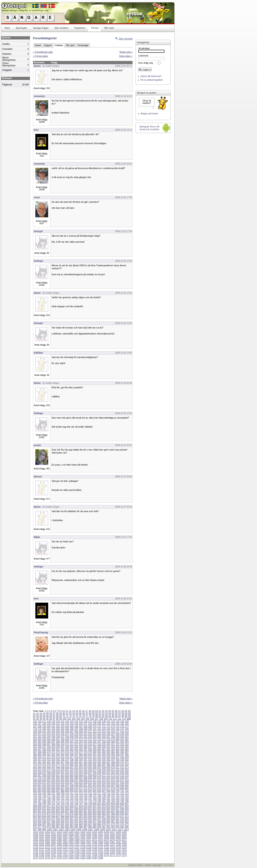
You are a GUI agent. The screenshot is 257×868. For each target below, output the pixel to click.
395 (67, 755)
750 (58, 798)
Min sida (109, 28)
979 (49, 827)
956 (39, 824)
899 (67, 817)
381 (99, 752)
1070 (83, 840)
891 (127, 814)
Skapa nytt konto (149, 113)
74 (77, 716)
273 (85, 739)
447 (113, 760)
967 (90, 824)
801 (99, 804)
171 (99, 726)
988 (90, 827)
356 (81, 750)
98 (57, 719)
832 (49, 809)
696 (99, 791)
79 (93, 716)
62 (37, 716)
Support (48, 45)
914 (39, 819)
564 (72, 775)
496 (49, 768)
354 (72, 750)
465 (99, 762)
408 (127, 755)
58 (123, 714)
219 (127, 732)
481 (76, 765)
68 (57, 716)
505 (90, 768)
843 (99, 809)
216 (113, 732)
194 (108, 729)
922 (76, 819)
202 (49, 732)
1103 (89, 845)
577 (35, 778)
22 (103, 711)
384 (113, 752)
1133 (77, 850)
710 (67, 793)
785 (122, 801)
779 (94, 801)
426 (113, 757)
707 (53, 793)
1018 (59, 832)
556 (35, 775)
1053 (77, 837)
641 (39, 786)
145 (76, 724)
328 (49, 747)
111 (115, 719)
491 (122, 765)
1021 (77, 832)
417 (72, 757)
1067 (65, 840)
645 (58, 786)
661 (35, 788)
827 (122, 806)
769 (49, 801)
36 (51, 714)
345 (127, 747)
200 (39, 732)
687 (58, 791)
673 (90, 788)
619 (35, 783)
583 (63, 778)
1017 (53, 832)
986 (81, 827)
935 (39, 822)
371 (53, 752)
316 (90, 744)
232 (90, 734)
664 (49, 788)
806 (122, 804)
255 (99, 737)
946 (90, 822)
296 (94, 742)
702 (127, 791)
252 (85, 737)
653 (94, 786)
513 (127, 768)
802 (104, 804)
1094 (36, 845)
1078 (36, 842)
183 (58, 729)
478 (63, 765)
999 (44, 829)
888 (113, 814)
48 (90, 714)
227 (67, 734)
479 (67, 765)
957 (44, 824)
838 (76, 809)
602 (53, 780)
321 (113, 744)
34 (44, 714)
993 (113, 827)
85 (113, 716)
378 (85, 752)
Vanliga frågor (41, 28)
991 (104, 827)
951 (113, 822)
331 (63, 747)
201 (44, 732)
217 (118, 732)
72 (70, 716)
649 (76, 786)
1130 (59, 850)
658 (118, 786)
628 (76, 783)
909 (113, 817)
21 (100, 711)
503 (81, 768)
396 (72, 755)
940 (63, 822)
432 (44, 760)
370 (49, 752)
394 (63, 755)
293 (81, 742)
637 (118, 783)
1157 (124, 853)
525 (85, 770)
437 (67, 760)
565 (76, 775)
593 (108, 778)
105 (87, 719)
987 (85, 827)
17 (87, 711)
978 (44, 827)
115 (35, 721)
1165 (77, 855)
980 (53, 827)
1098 (59, 845)
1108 (118, 845)
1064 (47, 840)
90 (129, 716)
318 (99, 744)
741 (113, 796)
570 (99, 775)
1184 (94, 858)
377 (81, 752)
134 (122, 721)
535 (35, 773)
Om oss (157, 865)
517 (49, 770)
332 (67, 747)
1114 (59, 847)
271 (76, 739)
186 (72, 729)
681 (127, 788)
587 (81, 778)
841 (90, 809)
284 (39, 742)
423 (99, 757)
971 (108, 824)
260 (122, 737)
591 (99, 778)
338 (94, 747)
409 (35, 757)
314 (81, 744)
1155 (112, 853)
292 (76, 742)
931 (118, 819)
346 (35, 750)
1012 (120, 829)
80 (97, 716)
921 (72, 819)
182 (53, 729)
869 (122, 811)
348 (44, 750)
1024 (94, 832)
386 (122, 752)
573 (113, 775)
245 (53, 737)
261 (127, 737)
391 (49, 755)
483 (85, 765)
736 (90, 796)
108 (101, 719)
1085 (77, 842)
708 (58, 793)
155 (122, 724)
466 (104, 762)
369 (44, 752)
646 (63, 786)
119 (53, 721)
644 (53, 786)
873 (44, 814)
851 (39, 811)
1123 (112, 847)
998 (39, 829)
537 (44, 773)
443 (94, 760)
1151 (89, 853)
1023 (89, 832)
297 (99, 742)
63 (41, 716)
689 (67, 791)
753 (72, 798)
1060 (118, 837)
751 (63, 798)
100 (64, 719)
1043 (112, 835)
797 (81, 804)
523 (76, 770)
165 (72, 726)
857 (67, 811)
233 (94, 734)
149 (94, 724)
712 (76, 793)
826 (118, 806)
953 (122, 822)
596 (122, 778)
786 (127, 801)
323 (122, 744)
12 (70, 711)
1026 (106, 832)
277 (104, 739)
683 (39, 791)
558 (44, 775)
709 (63, 793)
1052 (71, 837)
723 (127, 793)
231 (85, 734)
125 (81, 721)
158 (39, 726)
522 (72, 770)
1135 (89, 850)
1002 (61, 829)
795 (72, 804)
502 (76, 768)
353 (67, 750)
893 (39, 817)
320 (108, 744)
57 (120, 714)
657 (113, 786)
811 (49, 806)
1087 (89, 842)
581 (53, 778)
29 (126, 711)
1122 (106, 847)
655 (104, 786)
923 (81, 819)
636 (113, 783)
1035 (65, 835)
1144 (47, 853)
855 (58, 811)
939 (58, 822)
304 (35, 744)
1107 (112, 845)
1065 (53, 840)
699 (113, 791)
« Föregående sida (43, 52)
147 (85, 724)
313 (76, 744)
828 (127, 806)
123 (72, 721)
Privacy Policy (135, 865)
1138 (106, 850)
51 (100, 714)
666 (58, 788)
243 (44, 737)
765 (127, 798)
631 (90, 783)
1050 (59, 837)
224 (53, 734)
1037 (77, 835)
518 (53, 770)
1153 (100, 853)
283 (35, 742)
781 (104, 801)
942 (72, 822)
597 (127, 778)
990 (99, 827)
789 (44, 804)
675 (99, 788)
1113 (53, 847)
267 (58, 739)
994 (118, 827)
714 (85, 793)
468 (113, 762)
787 (35, 804)
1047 (42, 837)
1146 (59, 853)
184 (63, 729)
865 (104, 811)
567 (85, 775)
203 (53, 732)
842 (94, 809)
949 (104, 822)
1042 (106, 835)
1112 (47, 847)
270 (72, 739)
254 (94, 737)
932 (122, 819)
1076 (118, 840)
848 (122, 809)
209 (81, 732)
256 (104, 737)
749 (53, 798)
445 (104, 760)
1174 (36, 858)
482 (81, 765)
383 (108, 752)
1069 (77, 840)
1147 (65, 853)
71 (67, 716)
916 (49, 819)
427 (118, 757)
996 (127, 827)
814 (63, 806)
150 (99, 724)
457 (63, 762)
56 (116, 714)
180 (44, 729)
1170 (106, 855)
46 (84, 714)
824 (108, 806)
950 (108, 822)
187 (76, 729)
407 (122, 755)
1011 (114, 829)
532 (118, 770)
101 (69, 719)
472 (35, 765)
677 (108, 788)
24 (109, 711)
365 (122, 750)
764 (122, 798)
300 (113, 742)
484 (90, 765)
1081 (53, 842)
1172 (118, 855)
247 (63, 737)
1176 (47, 858)
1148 (71, 853)
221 (39, 734)
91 (34, 719)
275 (94, 739)
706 (49, 793)
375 (72, 752)
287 (53, 742)
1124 (118, 847)
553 (118, 773)
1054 (83, 837)
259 (118, 737)
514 (35, 770)
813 (58, 806)
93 (41, 719)
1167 (89, 855)
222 (44, 734)
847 (118, 809)
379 (90, 752)
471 (127, 762)
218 (122, 732)
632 (94, 783)
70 (64, 716)
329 (53, 747)
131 (108, 721)
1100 (71, 845)
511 (118, 768)
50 (97, 714)
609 (85, 780)
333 (72, 747)
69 (61, 716)
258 (113, 737)
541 (63, 773)
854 (53, 811)
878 (67, 814)
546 (85, 773)
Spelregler (21, 28)
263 (39, 739)
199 (35, 732)
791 (53, 804)
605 (67, 780)
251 (81, 737)
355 (76, 750)
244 (49, 737)
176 (122, 726)
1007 (91, 829)
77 (87, 716)
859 (76, 811)
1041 (100, 835)
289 (63, 742)
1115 (65, 847)
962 (67, 824)
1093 (124, 842)
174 (113, 726)
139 (49, 724)
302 (122, 742)
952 (118, 822)
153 (113, 724)
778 (90, 801)
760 (104, 798)
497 (53, 768)
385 (118, 752)
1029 (124, 832)
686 (53, 791)
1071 (89, 840)
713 (81, 793)
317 (94, 744)
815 (67, 806)
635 (108, 783)
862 (90, 811)
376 (76, 752)
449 (122, 760)
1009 (102, 829)
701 (122, 791)
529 (104, 770)
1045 (124, 835)
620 (39, 783)
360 (99, 750)
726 (44, 796)
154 (118, 724)
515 (39, 770)
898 (63, 817)
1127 (42, 850)
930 (113, 819)
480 (72, 765)
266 (53, 739)
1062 (36, 840)
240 (127, 734)
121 (63, 721)
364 (118, 750)
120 (58, 721)
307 (49, 744)
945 (85, 822)
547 (90, 773)
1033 (53, 835)
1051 (65, 837)
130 (104, 721)
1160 (47, 855)
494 (39, 768)
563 (67, 775)
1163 (65, 855)
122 (67, 721)
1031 (42, 835)
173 (108, 726)
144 (72, 724)
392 (53, 755)
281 (122, 739)
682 (35, 791)
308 (53, 744)
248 (67, 737)
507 (99, 768)
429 (127, 757)
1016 (47, 832)
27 (119, 711)
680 (122, 788)
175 (118, 726)
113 (124, 719)
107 (97, 719)
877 (63, 814)
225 (58, 734)
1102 (83, 845)
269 (67, 739)
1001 (55, 829)
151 (104, 724)
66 (51, 716)
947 (94, 822)
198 (127, 729)
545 (81, 773)
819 (85, 806)
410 (39, 757)
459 (72, 762)
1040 (94, 835)
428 (122, 757)
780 (99, 801)
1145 (53, 853)
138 (44, 724)
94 (44, 719)
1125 (124, 847)
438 (72, 760)
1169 (100, 855)
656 (108, 786)
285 (44, 742)
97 (54, 719)
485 (94, 765)
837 (72, 809)
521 (67, 770)
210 (85, 732)
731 (67, 796)
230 (81, 734)
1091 (112, 842)
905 (94, 817)
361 (104, 750)
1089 (100, 842)
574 (118, 775)
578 (39, 778)
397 (76, 755)
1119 (89, 847)
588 (85, 778)
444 (99, 760)
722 (122, 793)
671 (81, 788)
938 (53, 822)
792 (58, 804)
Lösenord (143, 56)
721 (118, 793)
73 (74, 716)
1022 (83, 832)
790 (49, 804)
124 (76, 721)
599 (39, 780)
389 (39, 755)
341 (108, 747)
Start (7, 28)
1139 (112, 850)
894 (44, 817)
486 (99, 765)
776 (81, 801)
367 (35, 752)
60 (129, 714)
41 (67, 714)
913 (35, 819)
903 (85, 817)
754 (76, 798)
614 (108, 780)
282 (127, 739)
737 (94, 796)
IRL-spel (70, 45)
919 (63, 819)
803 (108, 804)
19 (93, 711)
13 (73, 711)
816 (72, 806)
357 (85, 750)
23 (106, 711)
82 (103, 716)
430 (35, 760)
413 (53, 757)
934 (35, 822)
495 (44, 768)
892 (35, 817)
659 (122, 786)
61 (34, 716)
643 (49, 786)
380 (94, 752)
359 (94, 750)
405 (113, 755)
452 (39, 762)
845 (108, 809)
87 (120, 716)
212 (94, 732)
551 (108, 773)
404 (108, 755)
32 (37, 714)
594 (113, 778)
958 (49, 824)
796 (76, 804)
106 (92, 719)
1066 (59, 840)
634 (104, 783)
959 (53, 824)
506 (94, 768)
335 (81, 747)
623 (53, 783)
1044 (118, 835)
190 (90, 729)
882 (85, 814)
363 (113, 750)
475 (49, 765)
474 (44, 765)
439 (76, 760)
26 (116, 711)
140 (53, 724)
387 (127, 752)
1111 (42, 847)
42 (70, 714)
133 (118, 721)
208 (76, 732)
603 (58, 780)
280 (118, 739)
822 (99, 806)
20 (96, 711)
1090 (106, 842)
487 (104, 765)
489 (113, 765)
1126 (36, 850)
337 (90, 747)
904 (90, 817)
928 (104, 819)
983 (67, 827)
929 (108, 819)
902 (81, 817)
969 (99, 824)
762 (113, 798)
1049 (53, 837)
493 (35, 768)
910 (118, 817)
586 (76, 778)
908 (108, 817)
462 (85, 762)
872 (39, 814)
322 (118, 744)
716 (94, 793)
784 (118, 801)
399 (85, 755)
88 (123, 716)
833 (53, 809)
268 (63, 739)
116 (39, 721)
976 (35, 827)
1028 (118, 832)
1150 (83, 853)
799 (90, 804)
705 (44, 793)
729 (58, 796)
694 (90, 791)
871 (35, 814)
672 (85, 788)
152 (108, 724)
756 (85, 798)
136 (35, 724)
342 (113, 747)
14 (77, 711)
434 (53, 760)
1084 (71, 842)
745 (35, 798)
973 (118, 824)
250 (76, 737)
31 (34, 714)
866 (108, 811)
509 (108, 768)
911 (122, 817)
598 (35, 780)
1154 (106, 853)
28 (123, 711)
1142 (36, 853)
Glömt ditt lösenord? (151, 76)
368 (39, 752)
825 (113, 806)
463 (90, 762)
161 (53, 726)
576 (127, 775)
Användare (144, 48)
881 (81, 814)
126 (85, 721)
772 (63, 801)
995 (122, 827)
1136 (94, 850)
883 (90, 814)
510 (113, 768)
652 (90, 786)
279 (113, 739)
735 (85, 796)
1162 (59, 855)
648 (72, 786)
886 (104, 814)
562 (63, 775)
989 (94, 827)
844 (104, 809)
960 (58, 824)
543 (72, 773)
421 (90, 757)
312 (72, 744)
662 (39, 788)
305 (39, 744)
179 (39, 729)
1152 (94, 853)
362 (108, 750)
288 (58, 742)
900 (72, 817)
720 (113, 793)
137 (39, 724)
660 (127, 786)
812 (53, 806)
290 (67, 742)
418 (76, 757)
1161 (53, 855)
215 (108, 732)
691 (76, 791)
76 (84, 716)
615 (113, 780)
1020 (71, 832)
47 (87, 714)
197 (122, 729)
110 (110, 719)
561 (58, 775)
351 (58, 750)
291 (72, 742)
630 (85, 783)
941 (67, 822)
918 (58, 819)
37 (54, 714)
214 (104, 732)
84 (110, 716)
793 (63, 804)
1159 (42, 855)
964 (76, 824)
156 (127, 724)
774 (72, 801)
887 (108, 814)
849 (127, 809)
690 (72, 791)
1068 (71, 840)
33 (41, 714)
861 (85, 811)
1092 (118, 842)
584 (67, 778)
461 (81, 762)
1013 (126, 829)
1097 (53, 845)
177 (127, 726)
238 (118, 734)
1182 (83, 858)
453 (44, 762)
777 (85, 801)
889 (118, 814)
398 (81, 755)
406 (118, 755)
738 (99, 796)
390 (44, 755)
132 (113, 721)
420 (85, 757)
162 (58, 726)
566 (81, 775)
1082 (59, 842)
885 (99, 814)
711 (72, 793)
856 (63, 811)
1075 (112, 840)
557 (39, 775)
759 (99, 798)
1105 (100, 845)
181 (49, 729)
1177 (53, 858)
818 (81, 806)
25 (113, 711)
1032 (47, 835)
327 (44, 747)
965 (81, 824)
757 (90, 798)
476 (53, 765)
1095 (42, 845)
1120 (94, 847)
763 (118, 798)
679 (118, 788)
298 (104, 742)
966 (85, 824)
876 (58, 814)
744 (127, 796)
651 (85, 786)
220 (35, 734)
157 (35, 726)
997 (35, 829)
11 (67, 711)
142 (63, 724)
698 (108, 791)
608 (81, 780)
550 (104, 773)
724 (35, 796)
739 (104, 796)
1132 (71, 850)
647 (67, 786)
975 (127, 824)
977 (39, 827)
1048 (47, 837)
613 (104, 780)
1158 (36, 855)
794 (67, 804)
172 (104, 726)
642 (44, 786)
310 (63, 744)
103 (78, 719)
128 (94, 721)
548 (94, 773)
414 (58, 757)
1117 (77, 847)
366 (127, 750)
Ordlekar (59, 45)
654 (99, 786)
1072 (94, 840)
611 (94, 780)
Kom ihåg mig (146, 63)
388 (35, 755)
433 (49, 760)
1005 (79, 829)
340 (104, 747)
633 (99, 783)
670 (76, 788)
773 (67, 801)
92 (37, 719)
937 (49, 822)
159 (44, 726)
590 (94, 778)
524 (81, 770)
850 (35, 811)
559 (49, 775)
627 (72, 783)
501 (72, 768)
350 (53, 750)
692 (81, 791)
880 (76, 814)
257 (108, 737)
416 (67, 757)
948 (99, 822)
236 (108, 734)
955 (35, 824)
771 (58, 801)
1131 (65, 850)
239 (122, 734)
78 (90, 716)
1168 (94, 855)
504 (85, 768)
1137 (100, 850)
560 (53, 775)
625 (63, 783)
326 (39, 747)
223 (49, 734)
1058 (106, 837)
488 (108, 765)
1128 (47, 850)
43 (74, 714)
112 (120, 719)
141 (58, 724)
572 (108, 775)
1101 (77, 845)
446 (108, 760)
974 (122, 824)
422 (94, 757)
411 (44, 757)
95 (47, 719)
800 (94, 804)
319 (104, 744)
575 (122, 775)
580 (49, 778)
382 (104, 752)
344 (122, 747)
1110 (36, 847)
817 (76, 806)
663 (44, 788)
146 (81, 724)
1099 (65, 845)
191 (94, 729)
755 (81, 798)
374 (67, 752)
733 (76, 796)
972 (113, 824)
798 (85, 804)
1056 (94, 837)
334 (76, 747)
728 (53, 796)
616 (118, 780)
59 (126, 714)
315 (85, 744)
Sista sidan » (126, 56)
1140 (118, 850)
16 (83, 711)
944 (81, 822)
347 (39, 750)
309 (58, 744)
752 (67, 798)
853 (49, 811)
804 (113, 804)
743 (122, 796)
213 (99, 732)
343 (118, 747)
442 (90, 760)
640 (35, 786)
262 (35, 739)
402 (99, 755)
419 (81, 757)
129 (99, 721)
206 (67, 732)
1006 (85, 829)
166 (76, 726)
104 (83, 719)
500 (67, 768)
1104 (94, 845)
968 (94, 824)
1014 (36, 832)
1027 (112, 832)
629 (81, 783)
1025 (100, 832)
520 (63, 770)
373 (63, 752)
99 (61, 719)
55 (113, 714)
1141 (124, 850)
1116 (71, 847)
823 (104, 806)
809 (39, 806)
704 (39, 793)
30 (129, 711)
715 (90, 793)
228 (72, 734)
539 (53, 773)
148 (90, 724)
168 (85, 726)
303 (127, 742)
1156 (118, 853)
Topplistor (80, 28)
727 (49, 796)
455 (53, 762)
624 (58, 783)
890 (122, 814)
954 (127, 822)
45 (80, 714)
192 (99, 729)
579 (44, 778)
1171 (112, 855)
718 (104, 793)
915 (44, 819)
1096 (47, 845)
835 (63, 809)
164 (67, 726)
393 (58, 755)
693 (85, 791)
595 (118, 778)
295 (90, 742)
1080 (47, 842)
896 (53, 817)
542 (67, 773)
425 (108, 757)
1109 (124, 845)
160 (49, 726)
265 (49, 739)
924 (85, 819)
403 (104, 755)
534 (127, 770)
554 (122, 773)
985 (76, 827)
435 (58, 760)
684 (44, 791)
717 (99, 793)
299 (108, 742)
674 (94, 788)
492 (127, 765)
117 (44, 721)
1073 (100, 840)
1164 (71, 855)
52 (103, 714)
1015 (42, 832)
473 (39, 765)
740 (108, 796)
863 (94, 811)
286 (49, 742)
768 (44, 801)
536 (39, 773)
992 (108, 827)
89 (126, 716)
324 (127, 744)
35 (47, 714)
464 (94, 762)
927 (99, 819)
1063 (42, 840)
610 (90, 780)
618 (127, 780)
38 (57, 714)
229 (76, 734)
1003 (67, 829)
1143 (42, 853)
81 (100, 716)
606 (72, 780)
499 (63, 768)
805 (118, 804)
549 (99, 773)
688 (63, 791)
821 (94, 806)
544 (76, 773)
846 (113, 809)
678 (113, 788)
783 (113, 801)
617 (122, 780)
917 (53, 819)
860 (81, 811)
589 (90, 778)
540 (58, 773)
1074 (106, 840)
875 (53, 814)
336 (85, 747)
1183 (89, 858)
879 (72, 814)
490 (118, 765)
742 (118, 796)
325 (35, 747)
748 (49, 798)
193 (104, 729)
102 (74, 719)
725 (39, 796)
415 (63, 757)
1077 (124, 840)
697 (104, 791)
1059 (112, 837)
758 (94, 798)
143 (67, 724)
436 (63, 760)
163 (63, 726)
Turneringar (83, 45)
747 (44, 798)
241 (35, 737)
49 (93, 714)
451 (35, 762)
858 (72, 811)
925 (90, 819)
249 (72, 737)
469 (118, 762)
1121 (100, 847)
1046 (36, 837)
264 (44, 739)
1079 (42, 842)
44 (77, 714)
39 (61, 714)
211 (90, 732)
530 (108, 770)
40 (64, 714)
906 (99, 817)
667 (63, 788)
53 (106, 714)
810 (44, 806)
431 (39, 760)
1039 (89, 835)
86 (116, 716)
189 (85, 729)
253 (90, 737)
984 (72, 827)
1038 (83, 835)
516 (44, 770)
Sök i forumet (126, 39)
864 (99, 811)
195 (113, 729)
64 (44, 716)
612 (99, 780)
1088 (94, 842)
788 (39, 804)
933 (127, 819)
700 (118, 791)
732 (72, 796)
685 (49, 791)
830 (39, 809)
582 (58, 778)
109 (106, 719)
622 (49, 783)
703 (35, 793)
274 (90, 739)
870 (127, 811)
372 (58, 752)
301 (118, 742)
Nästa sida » (126, 52)
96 (51, 719)
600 (44, 780)
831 (44, 809)
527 (94, 770)
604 (63, 780)
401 (94, 755)
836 (67, 809)
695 (94, 791)
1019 (65, 832)
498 (58, 768)
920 (67, 819)
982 (63, 827)
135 (127, 721)
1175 (42, 858)
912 (127, 817)
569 (94, 775)
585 (72, 778)
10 (64, 711)
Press (148, 865)
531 (113, 770)
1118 (83, 847)
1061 (124, 837)
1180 (71, 858)
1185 (100, 858)
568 (90, 775)
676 (104, 788)
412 (49, 757)
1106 (106, 845)
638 (122, 783)
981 (58, 827)
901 (76, 817)
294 (85, 742)
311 (67, 744)
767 (39, 801)
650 (81, 786)
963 (72, 824)
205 (63, 732)
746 (39, 798)
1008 (97, 829)
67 (54, 716)
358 (90, 750)
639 (127, 783)
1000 (49, 829)
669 (72, 788)
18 (90, 711)
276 (99, 739)
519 (58, 770)
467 (108, 762)
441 (85, 760)
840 (85, 809)
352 (63, 750)
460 (76, 762)
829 (35, 809)
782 (108, 801)
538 (49, 773)
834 (58, 809)
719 (108, 793)
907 (104, 817)
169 (90, 726)
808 (35, 806)
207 (72, 732)
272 (81, 739)
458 (67, 762)
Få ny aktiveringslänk (152, 80)
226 (63, 734)
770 (53, 801)
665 (53, 788)
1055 (89, 837)
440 (81, 760)
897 (58, 817)
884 (94, 814)
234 (99, 734)
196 (118, 729)
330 (58, 747)
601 (49, 780)
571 (104, 775)
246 (58, 737)
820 (90, 806)
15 (80, 711)
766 (35, 801)
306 (44, 744)
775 (76, 801)
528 (99, 770)
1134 (83, 850)
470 (122, 762)
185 (67, 729)
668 (67, 788)
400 (90, 755)
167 (81, 726)
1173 (124, 855)
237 (113, 734)
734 (81, 796)
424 (104, 757)
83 (106, 716)
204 (58, 732)
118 (49, 721)
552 (113, 773)
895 (49, 817)
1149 (77, 853)
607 (76, 780)
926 (94, 819)
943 (76, 822)
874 (49, 814)
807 (127, 804)
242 (39, 737)
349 (49, 750)
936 (44, 822)
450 (127, 760)
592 (104, 778)
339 (99, 747)
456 (58, 762)
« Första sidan (40, 56)
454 (49, 762)
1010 (108, 829)
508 (104, 768)
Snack (38, 45)
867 (113, 811)
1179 (65, 858)
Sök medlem (61, 28)
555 (127, 773)
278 (108, 739)
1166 (83, 855)
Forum (95, 28)
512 (122, 768)
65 (47, 716)
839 (81, 809)
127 (90, 721)
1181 (77, 858)
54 (110, 714)
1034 (59, 835)
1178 (59, 858)
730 (63, 796)
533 (122, 770)
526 (90, 770)
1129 (53, 850)
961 (63, 824)
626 (67, 783)
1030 (36, 835)
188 (81, 729)
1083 (65, 842)
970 (104, 824)
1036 (71, 835)
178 (35, 729)
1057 (100, 837)
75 (80, 716)
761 (108, 798)
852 (44, 811)
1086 (83, 842)
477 (58, 765)
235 (104, 734)
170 (94, 726)
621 (44, 783)
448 (118, 760)
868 (118, 811)
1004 (73, 829)
